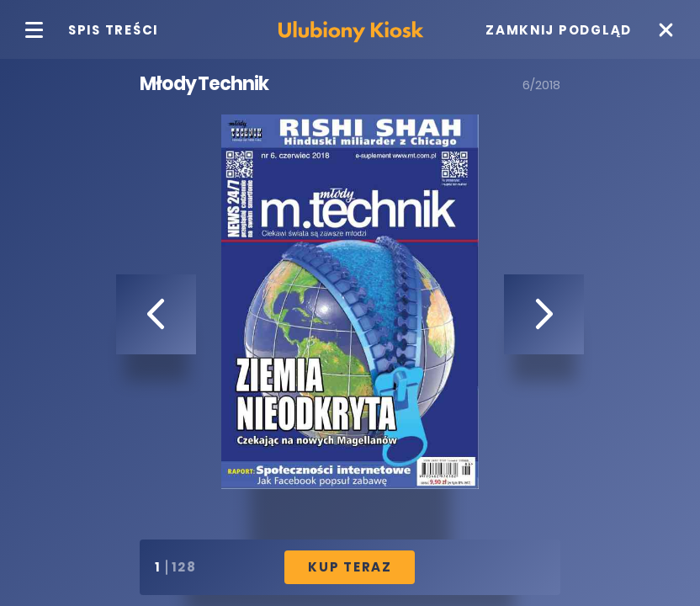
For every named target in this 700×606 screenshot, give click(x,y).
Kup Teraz (350, 567)
